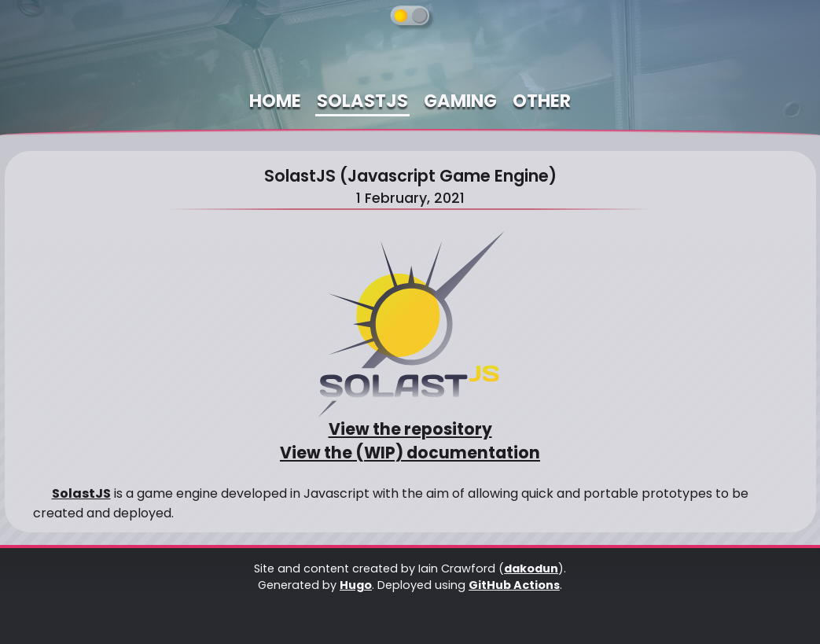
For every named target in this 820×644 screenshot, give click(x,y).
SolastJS (81, 493)
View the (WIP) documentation (410, 453)
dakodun (531, 569)
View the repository (410, 429)
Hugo (356, 585)
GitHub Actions (514, 585)
